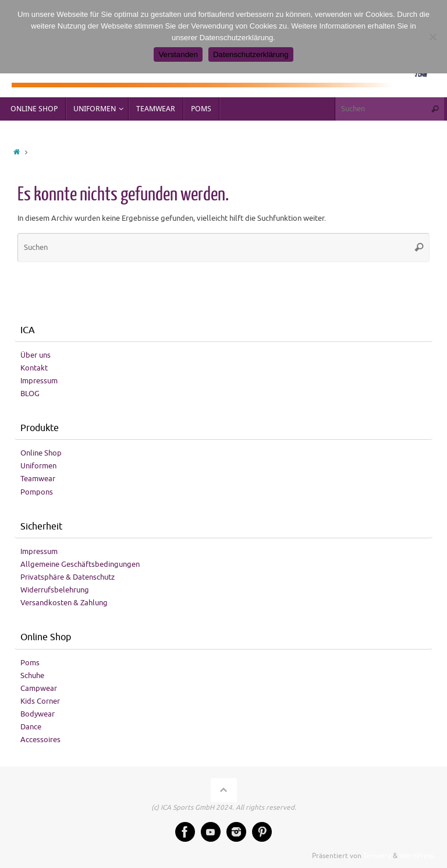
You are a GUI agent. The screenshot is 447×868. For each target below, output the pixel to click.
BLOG (30, 394)
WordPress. (417, 856)
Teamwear (38, 479)
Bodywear (38, 714)
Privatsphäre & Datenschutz (68, 577)
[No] (432, 37)
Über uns (36, 355)
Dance (31, 727)
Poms (30, 663)
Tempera (377, 856)
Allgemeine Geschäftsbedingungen (80, 564)
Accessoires (40, 740)
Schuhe (32, 675)
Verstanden (178, 54)
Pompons (37, 492)
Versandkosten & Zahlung (64, 603)
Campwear (39, 688)
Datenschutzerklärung (251, 54)
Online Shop (41, 453)
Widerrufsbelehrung (55, 590)
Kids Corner (40, 701)
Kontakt (34, 368)
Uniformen (38, 466)
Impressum (39, 381)
